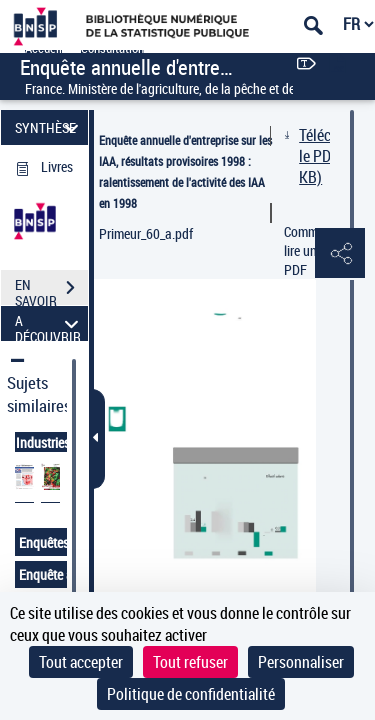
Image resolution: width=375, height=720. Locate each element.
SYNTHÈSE (49, 127)
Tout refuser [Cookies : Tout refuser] (190, 662)
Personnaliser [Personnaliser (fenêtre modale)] (301, 662)
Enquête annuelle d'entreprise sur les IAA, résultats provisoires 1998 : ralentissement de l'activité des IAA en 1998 (185, 171)
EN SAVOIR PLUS (51, 290)
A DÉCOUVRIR (49, 323)
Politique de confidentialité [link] (191, 694)
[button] (340, 254)
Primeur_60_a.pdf (146, 233)
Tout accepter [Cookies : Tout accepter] (81, 662)
